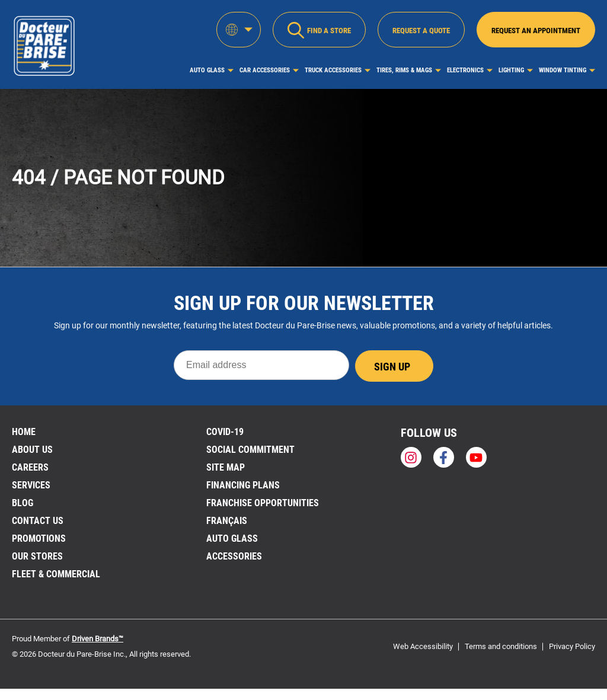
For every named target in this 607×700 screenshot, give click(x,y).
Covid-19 (225, 432)
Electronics (465, 70)
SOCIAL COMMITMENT (250, 450)
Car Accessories (265, 70)
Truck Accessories (333, 70)
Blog (23, 503)
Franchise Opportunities (263, 503)
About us (32, 450)
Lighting (511, 70)
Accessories (234, 556)
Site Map (226, 467)
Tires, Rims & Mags (404, 70)
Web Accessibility (423, 646)
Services (31, 485)
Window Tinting (563, 70)
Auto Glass (207, 70)
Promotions (39, 538)
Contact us (38, 521)
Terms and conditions (501, 646)
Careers (30, 467)
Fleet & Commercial (56, 574)
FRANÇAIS (227, 521)
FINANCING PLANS (243, 485)
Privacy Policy (572, 646)
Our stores (37, 556)
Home (24, 432)
